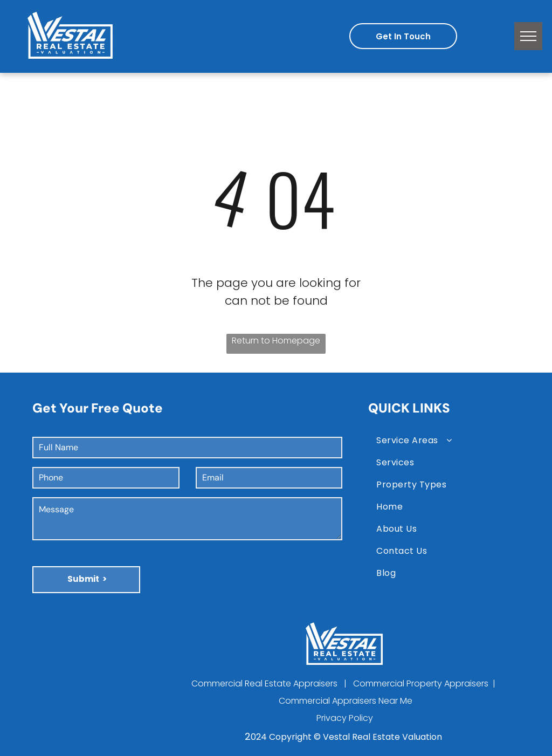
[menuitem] (449, 440)
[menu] (528, 36)
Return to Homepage (276, 341)
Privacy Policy (345, 718)
